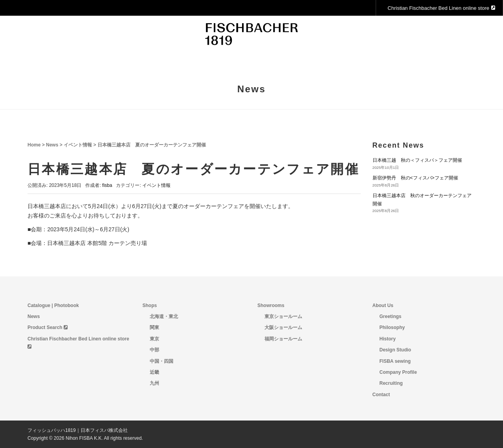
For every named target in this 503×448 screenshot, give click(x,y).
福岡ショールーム (283, 339)
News (52, 145)
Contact (381, 395)
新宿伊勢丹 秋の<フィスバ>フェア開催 (415, 178)
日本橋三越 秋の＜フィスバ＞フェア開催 (417, 160)
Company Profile (398, 372)
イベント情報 (78, 145)
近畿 (154, 372)
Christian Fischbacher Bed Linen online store (441, 8)
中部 (154, 350)
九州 (154, 383)
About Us (383, 305)
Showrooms (271, 305)
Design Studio (396, 350)
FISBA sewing (395, 361)
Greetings (391, 316)
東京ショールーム (283, 316)
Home (34, 145)
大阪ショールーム (283, 327)
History (388, 339)
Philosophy (392, 327)
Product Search (48, 327)
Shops (150, 305)
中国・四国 (162, 361)
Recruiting (391, 383)
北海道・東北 (164, 316)
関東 (154, 327)
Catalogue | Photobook (53, 305)
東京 (154, 339)
